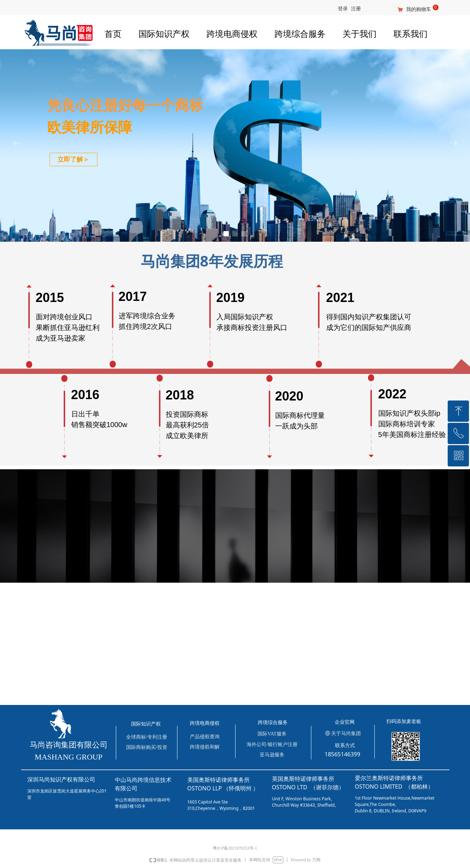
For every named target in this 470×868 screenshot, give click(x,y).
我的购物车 (419, 10)
